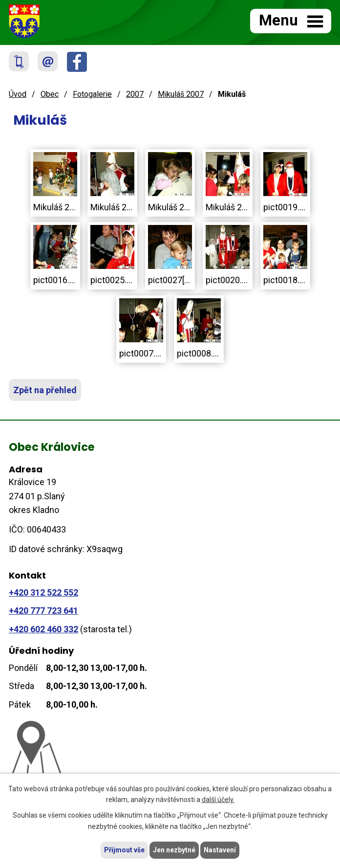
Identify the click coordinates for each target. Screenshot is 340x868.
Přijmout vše (124, 850)
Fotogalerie (92, 94)
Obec (50, 94)
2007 (135, 94)
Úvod (18, 94)
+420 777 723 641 (43, 611)
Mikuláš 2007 (181, 94)
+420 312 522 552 (43, 592)
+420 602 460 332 (43, 629)
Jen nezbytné (174, 850)
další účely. (218, 800)
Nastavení (220, 850)
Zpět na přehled (45, 390)
